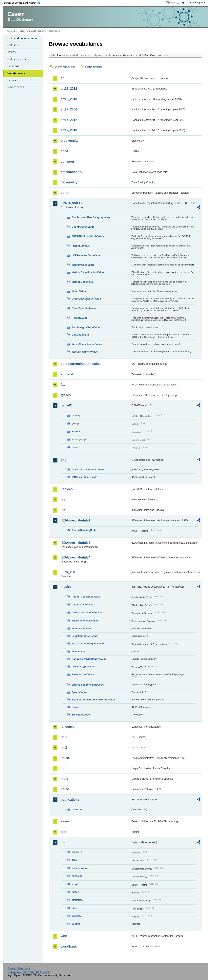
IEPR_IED (68, 572)
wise (64, 936)
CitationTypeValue (82, 605)
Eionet (23, 31)
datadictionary (71, 172)
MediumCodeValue (83, 265)
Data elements (17, 59)
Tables (11, 52)
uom (64, 842)
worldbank (69, 946)
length (75, 884)
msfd (64, 779)
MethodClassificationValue (88, 272)
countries (77, 809)
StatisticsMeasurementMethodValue (93, 700)
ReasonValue (79, 318)
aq (63, 78)
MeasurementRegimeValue (88, 644)
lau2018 (66, 758)
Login (172, 3)
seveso (66, 821)
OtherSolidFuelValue (84, 308)
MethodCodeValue (83, 282)
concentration (80, 868)
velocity (76, 916)
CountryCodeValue (83, 227)
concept (76, 415)
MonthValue (79, 291)
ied (63, 510)
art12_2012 (69, 89)
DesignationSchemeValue (87, 612)
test (63, 832)
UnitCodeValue (80, 335)
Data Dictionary (37, 31)
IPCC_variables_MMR (84, 477)
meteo (75, 892)
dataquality (69, 182)
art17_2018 (69, 130)
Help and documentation (23, 38)
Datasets (13, 45)
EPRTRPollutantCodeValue (88, 236)
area (74, 860)
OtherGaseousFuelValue (86, 299)
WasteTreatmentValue (85, 352)
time (74, 908)
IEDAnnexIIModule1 (75, 520)
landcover (68, 727)
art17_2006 (69, 109)
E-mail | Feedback (19, 968)
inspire (66, 587)
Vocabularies (16, 73)
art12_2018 (69, 99)
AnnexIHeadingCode (84, 530)
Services (13, 80)
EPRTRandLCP (72, 203)
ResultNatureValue (83, 674)
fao (63, 385)
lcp (63, 768)
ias (63, 499)
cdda (64, 151)
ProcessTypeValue (83, 666)
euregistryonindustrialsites (81, 364)
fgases (66, 395)
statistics (77, 900)
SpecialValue (79, 692)
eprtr (64, 193)
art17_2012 (69, 120)
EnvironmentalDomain (85, 621)
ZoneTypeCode (81, 715)
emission (77, 876)
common (67, 161)
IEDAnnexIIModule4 (75, 557)
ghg (63, 460)
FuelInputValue (81, 246)
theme (75, 707)
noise (65, 789)
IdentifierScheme (82, 628)
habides (67, 489)
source (76, 431)
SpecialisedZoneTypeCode (88, 685)
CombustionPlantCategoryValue (91, 217)
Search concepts (94, 67)
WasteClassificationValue (87, 344)
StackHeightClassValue (86, 327)
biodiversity (70, 141)
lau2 (64, 747)
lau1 (64, 737)
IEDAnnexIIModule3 (75, 543)
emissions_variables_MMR (88, 470)
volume (76, 924)
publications (70, 800)
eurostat (67, 374)
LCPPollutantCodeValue (86, 255)
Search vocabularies (65, 67)
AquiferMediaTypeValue (86, 597)
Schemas (13, 66)
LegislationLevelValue (85, 636)
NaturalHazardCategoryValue (89, 659)
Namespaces (16, 87)
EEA (24, 3)
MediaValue (78, 651)
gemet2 (66, 405)
